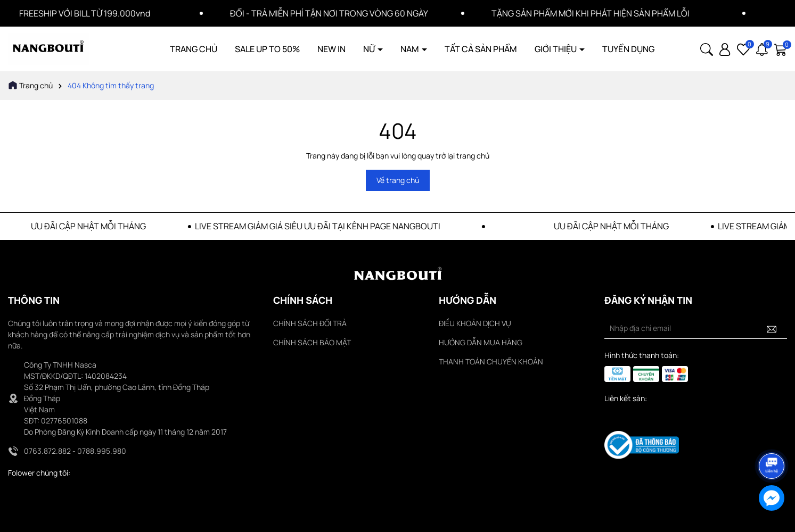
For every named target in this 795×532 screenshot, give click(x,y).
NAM (411, 49)
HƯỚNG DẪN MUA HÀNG (481, 342)
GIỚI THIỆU (556, 49)
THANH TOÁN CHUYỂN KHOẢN (491, 361)
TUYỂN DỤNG (628, 49)
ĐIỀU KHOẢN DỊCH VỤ (475, 323)
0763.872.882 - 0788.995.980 (75, 451)
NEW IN (331, 49)
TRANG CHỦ (194, 49)
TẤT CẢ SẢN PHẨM (481, 49)
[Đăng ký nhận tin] (772, 328)
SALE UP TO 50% (267, 49)
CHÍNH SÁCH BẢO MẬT (312, 342)
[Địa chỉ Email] (696, 328)
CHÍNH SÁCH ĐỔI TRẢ (310, 323)
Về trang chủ (398, 180)
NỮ (370, 49)
